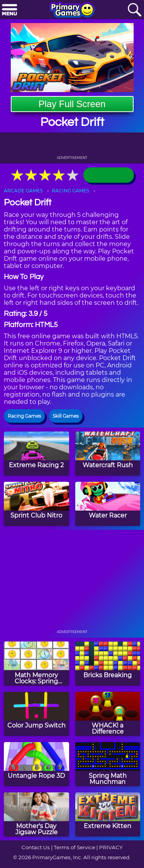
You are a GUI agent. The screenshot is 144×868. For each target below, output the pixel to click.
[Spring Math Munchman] (108, 764)
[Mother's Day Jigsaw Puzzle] (36, 814)
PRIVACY (111, 847)
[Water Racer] (108, 504)
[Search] (134, 10)
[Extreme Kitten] (108, 814)
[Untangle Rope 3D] (36, 764)
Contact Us (36, 847)
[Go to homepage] (72, 10)
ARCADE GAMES (23, 191)
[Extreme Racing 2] (36, 454)
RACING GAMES (70, 191)
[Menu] (10, 10)
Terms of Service (74, 847)
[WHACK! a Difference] (108, 714)
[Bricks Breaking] (108, 664)
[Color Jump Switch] (36, 714)
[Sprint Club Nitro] (36, 504)
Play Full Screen (72, 104)
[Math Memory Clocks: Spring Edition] (36, 664)
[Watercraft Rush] (108, 454)
